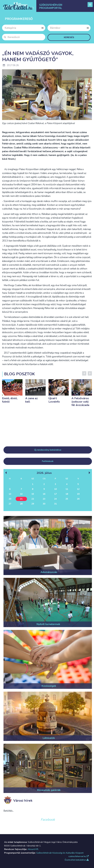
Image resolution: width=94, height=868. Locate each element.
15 (33, 494)
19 (78, 494)
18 (67, 494)
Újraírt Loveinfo (54, 400)
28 (21, 504)
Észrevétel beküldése (77, 860)
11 (67, 489)
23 (44, 499)
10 (55, 489)
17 (55, 494)
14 (21, 494)
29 (33, 504)
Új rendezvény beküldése (48, 450)
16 (44, 494)
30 (44, 504)
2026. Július (44, 473)
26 (78, 499)
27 (10, 504)
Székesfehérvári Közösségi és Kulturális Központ (60, 853)
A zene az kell (31, 400)
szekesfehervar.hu (79, 856)
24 (55, 499)
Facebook (48, 820)
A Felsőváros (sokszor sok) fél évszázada (80, 402)
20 (10, 499)
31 (55, 504)
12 (78, 489)
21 (21, 499)
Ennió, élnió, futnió (10, 400)
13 (10, 494)
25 (67, 499)
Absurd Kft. (33, 849)
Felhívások (48, 461)
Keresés (69, 37)
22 (33, 499)
